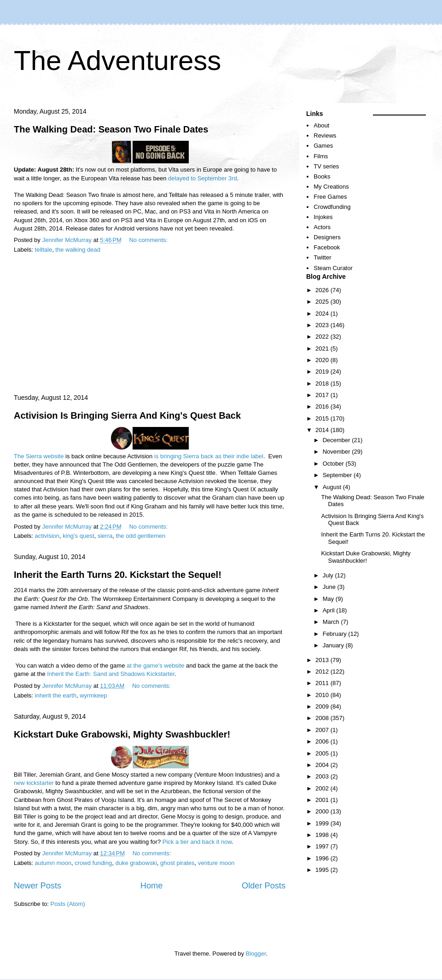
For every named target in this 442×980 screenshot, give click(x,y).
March (332, 622)
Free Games (330, 197)
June (330, 587)
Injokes (323, 217)
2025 (323, 302)
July (329, 575)
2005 (323, 753)
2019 (323, 372)
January (334, 645)
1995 (323, 870)
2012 (323, 672)
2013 (323, 660)
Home (152, 886)
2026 (323, 290)
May (329, 599)
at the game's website (155, 666)
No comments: (149, 240)
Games (323, 146)
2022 (323, 337)
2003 (323, 776)
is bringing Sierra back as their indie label (209, 456)
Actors (322, 227)
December (337, 440)
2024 (323, 314)
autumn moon (53, 863)
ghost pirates (177, 863)
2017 (323, 395)
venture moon (216, 863)
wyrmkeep (93, 695)
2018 (323, 383)
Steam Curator (333, 268)
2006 (323, 741)
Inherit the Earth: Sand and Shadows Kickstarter (111, 674)
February (336, 634)
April (330, 610)
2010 (323, 695)
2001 (323, 800)
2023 (323, 325)
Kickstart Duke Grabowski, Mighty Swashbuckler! (122, 734)
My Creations (331, 187)
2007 (323, 730)
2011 (323, 683)
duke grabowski (136, 863)
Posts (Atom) (68, 904)
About (321, 125)
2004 (323, 765)
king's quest (78, 536)
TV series (326, 166)
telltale (44, 250)
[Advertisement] (150, 324)
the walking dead (78, 250)
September (338, 475)
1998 (323, 835)
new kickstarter (34, 783)
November (337, 452)
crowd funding (93, 863)
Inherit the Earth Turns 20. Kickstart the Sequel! (118, 575)
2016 (323, 406)
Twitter (322, 257)
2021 (323, 349)
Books (322, 176)
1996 (323, 858)
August (333, 487)
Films (321, 156)
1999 (323, 823)
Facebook (327, 247)
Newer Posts (38, 886)
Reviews (325, 135)
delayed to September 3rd (203, 178)
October (334, 464)
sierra (105, 536)
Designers (327, 237)
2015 (323, 418)
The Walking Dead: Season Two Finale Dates (111, 129)
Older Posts (264, 886)
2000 (323, 811)
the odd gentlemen (140, 536)
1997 (323, 846)
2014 (323, 430)
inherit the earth (56, 695)
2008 (323, 718)
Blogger (256, 954)
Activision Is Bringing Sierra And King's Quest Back (127, 415)
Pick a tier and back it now (197, 842)
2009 (323, 706)
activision (47, 536)
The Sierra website (39, 456)
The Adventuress (117, 61)
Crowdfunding (332, 207)
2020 (323, 360)
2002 (323, 788)
